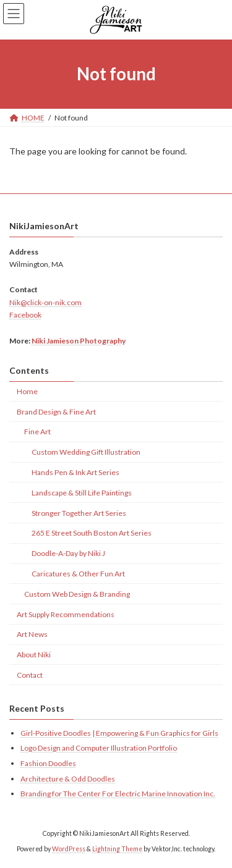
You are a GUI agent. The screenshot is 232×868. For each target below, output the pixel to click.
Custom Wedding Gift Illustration (86, 452)
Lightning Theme (117, 849)
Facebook (25, 315)
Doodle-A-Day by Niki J (68, 553)
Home (27, 391)
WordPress (69, 849)
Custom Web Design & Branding (77, 594)
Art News (32, 634)
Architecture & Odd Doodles (68, 778)
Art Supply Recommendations (66, 614)
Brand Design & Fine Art (56, 412)
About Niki (34, 655)
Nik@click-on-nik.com (45, 302)
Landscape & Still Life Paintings (82, 493)
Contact (30, 675)
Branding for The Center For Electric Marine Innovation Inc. (118, 794)
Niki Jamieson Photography (79, 340)
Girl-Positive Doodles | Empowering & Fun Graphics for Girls (119, 733)
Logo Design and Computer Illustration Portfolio (99, 748)
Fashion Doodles (48, 763)
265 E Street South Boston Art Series (92, 533)
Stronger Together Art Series (79, 512)
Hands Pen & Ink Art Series (75, 472)
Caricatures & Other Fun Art (78, 574)
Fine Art (37, 432)
